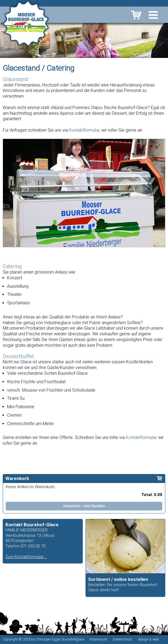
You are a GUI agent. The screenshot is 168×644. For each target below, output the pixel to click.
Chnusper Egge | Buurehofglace (60, 639)
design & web (148, 639)
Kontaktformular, (85, 130)
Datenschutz (123, 639)
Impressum (98, 639)
